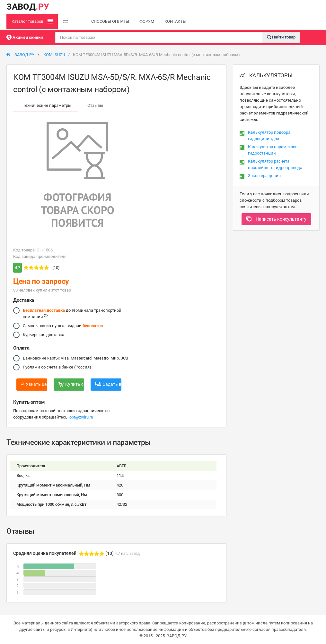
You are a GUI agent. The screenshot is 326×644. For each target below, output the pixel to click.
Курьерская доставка (44, 335)
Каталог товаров (32, 21)
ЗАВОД (28, 7)
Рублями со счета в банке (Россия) (57, 367)
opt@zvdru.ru (81, 417)
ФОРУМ (147, 21)
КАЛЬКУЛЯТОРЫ (266, 75)
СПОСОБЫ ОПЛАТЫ (110, 21)
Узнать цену (34, 384)
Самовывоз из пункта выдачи (63, 326)
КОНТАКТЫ (175, 21)
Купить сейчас (71, 384)
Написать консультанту (276, 219)
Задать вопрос (108, 384)
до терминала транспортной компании (72, 313)
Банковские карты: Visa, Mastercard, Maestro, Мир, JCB (75, 358)
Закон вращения (264, 176)
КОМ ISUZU (54, 55)
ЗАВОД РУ (20, 55)
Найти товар (281, 37)
